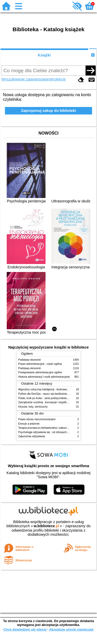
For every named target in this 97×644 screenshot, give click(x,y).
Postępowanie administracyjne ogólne (40, 372)
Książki (44, 55)
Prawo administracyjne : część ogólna (40, 364)
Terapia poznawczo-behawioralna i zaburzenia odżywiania (52, 428)
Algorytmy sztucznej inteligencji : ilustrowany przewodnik (51, 389)
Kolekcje (59, 79)
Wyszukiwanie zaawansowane (26, 79)
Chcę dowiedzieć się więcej (25, 629)
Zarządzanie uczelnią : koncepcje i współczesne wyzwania (52, 402)
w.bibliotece (46, 526)
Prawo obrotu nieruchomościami (37, 419)
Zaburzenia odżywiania (32, 436)
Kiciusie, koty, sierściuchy (33, 407)
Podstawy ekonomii (30, 360)
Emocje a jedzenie (29, 424)
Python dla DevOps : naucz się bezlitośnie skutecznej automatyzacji (58, 394)
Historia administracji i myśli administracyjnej (44, 377)
